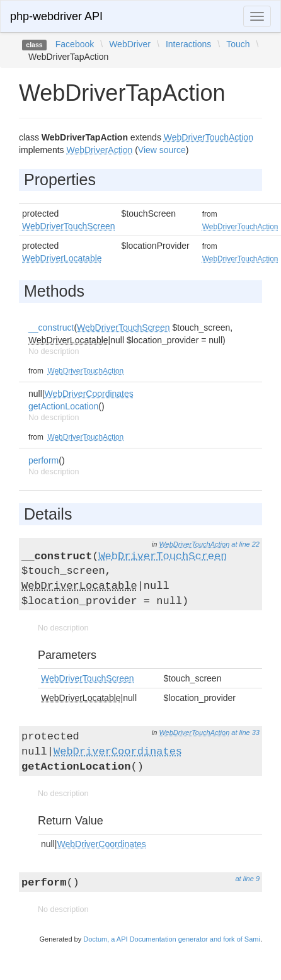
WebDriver (130, 44)
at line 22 (245, 544)
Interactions (188, 44)
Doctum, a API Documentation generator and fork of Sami (172, 939)
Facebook (75, 44)
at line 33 (245, 732)
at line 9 (247, 879)
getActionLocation (63, 406)
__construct (51, 328)
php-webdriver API (56, 16)
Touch (238, 44)
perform (43, 460)
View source (162, 150)
